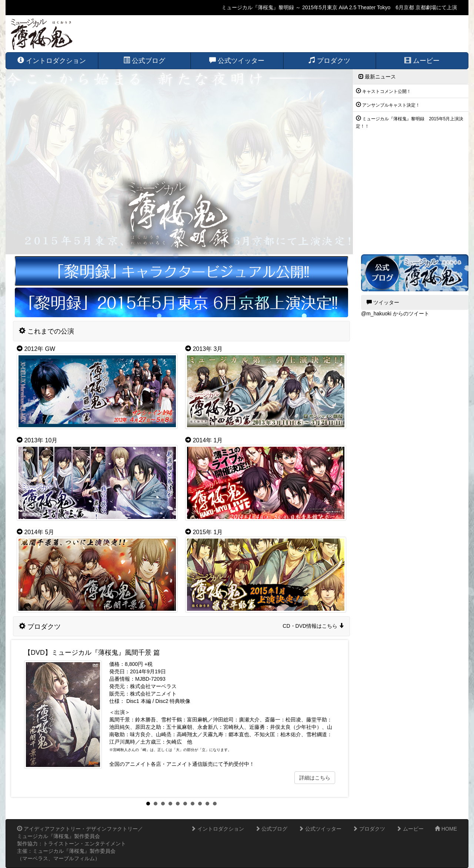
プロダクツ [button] (329, 61)
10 (215, 804)
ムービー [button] (422, 61)
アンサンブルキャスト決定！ (391, 105)
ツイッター (383, 302)
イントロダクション (217, 829)
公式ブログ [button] (144, 61)
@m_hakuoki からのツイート (395, 314)
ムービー (410, 829)
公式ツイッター (320, 829)
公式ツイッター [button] (237, 61)
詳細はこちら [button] (315, 778)
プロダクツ (369, 829)
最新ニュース (377, 77)
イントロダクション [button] (52, 61)
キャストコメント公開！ (387, 91)
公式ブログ (271, 829)
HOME (446, 829)
